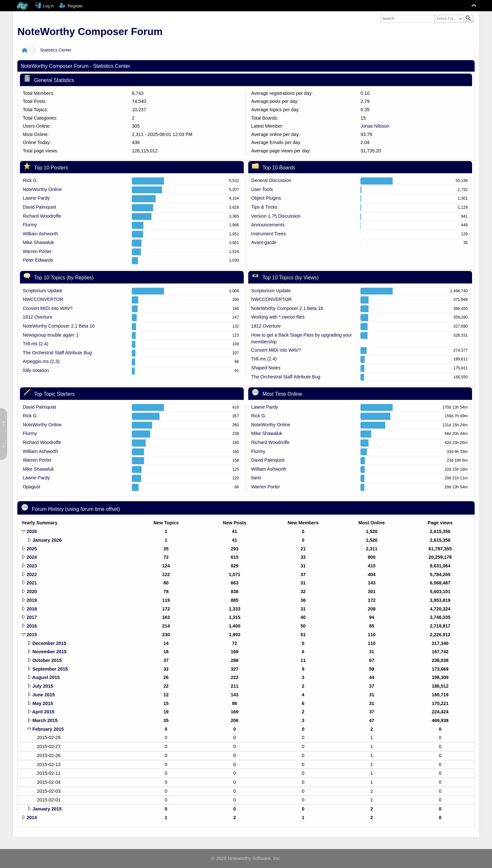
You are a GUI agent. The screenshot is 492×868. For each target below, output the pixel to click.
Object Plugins (266, 198)
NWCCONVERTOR (43, 299)
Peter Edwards (38, 260)
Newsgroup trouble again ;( (51, 335)
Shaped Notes (266, 368)
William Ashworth (41, 234)
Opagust (32, 487)
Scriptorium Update (43, 291)
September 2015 (50, 669)
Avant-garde (264, 242)
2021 (32, 583)
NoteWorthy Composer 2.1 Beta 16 (59, 326)
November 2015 (50, 652)
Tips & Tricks (264, 207)
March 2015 (45, 720)
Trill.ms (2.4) (36, 344)
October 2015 (47, 660)
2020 (32, 592)
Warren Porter (37, 251)
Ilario (256, 478)
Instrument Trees (269, 234)
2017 (32, 617)
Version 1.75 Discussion (276, 216)
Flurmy (30, 225)
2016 (32, 626)
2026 (32, 531)
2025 (32, 549)
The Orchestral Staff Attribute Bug (57, 353)
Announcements (268, 225)
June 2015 (44, 695)
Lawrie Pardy (36, 198)
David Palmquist (40, 207)
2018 (32, 609)
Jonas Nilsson (375, 126)
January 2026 (47, 540)
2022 (32, 574)
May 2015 (43, 703)
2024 (32, 557)
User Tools (262, 189)
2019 (32, 600)
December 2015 (50, 643)
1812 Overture (38, 317)
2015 (32, 635)
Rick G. (30, 180)
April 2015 (43, 712)
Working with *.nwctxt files (278, 317)
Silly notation (36, 370)
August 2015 (46, 677)
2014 (32, 818)
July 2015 (43, 686)
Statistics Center (56, 50)
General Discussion (271, 180)
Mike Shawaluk (38, 242)
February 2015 (48, 729)
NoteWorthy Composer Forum (90, 32)
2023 (32, 566)
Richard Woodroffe (42, 216)
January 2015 (47, 809)
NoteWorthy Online (42, 189)
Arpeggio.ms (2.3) (41, 361)
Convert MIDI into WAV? (48, 308)
